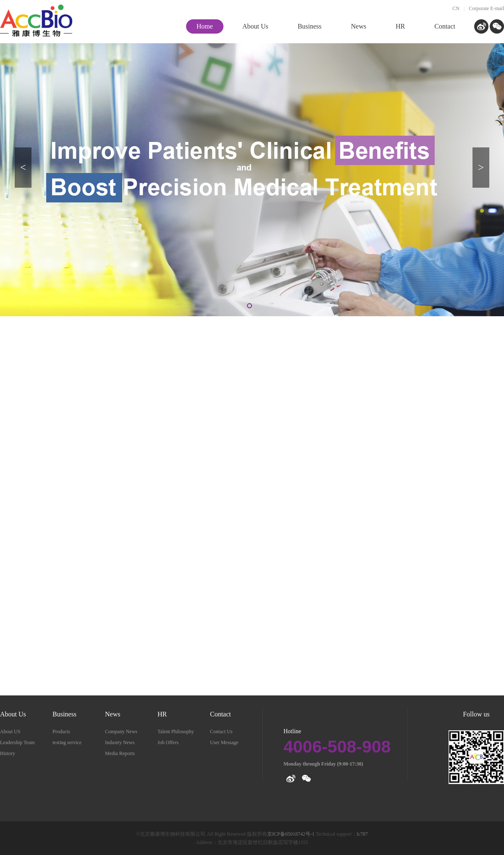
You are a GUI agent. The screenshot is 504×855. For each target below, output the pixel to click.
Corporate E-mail (486, 8)
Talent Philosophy (176, 732)
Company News (121, 732)
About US (10, 732)
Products (61, 732)
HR (162, 714)
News (113, 714)
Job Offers (168, 742)
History (8, 753)
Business (64, 714)
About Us (13, 714)
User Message (224, 742)
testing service (67, 742)
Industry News (120, 742)
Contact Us (221, 732)
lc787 (362, 834)
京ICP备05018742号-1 (291, 834)
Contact (220, 714)
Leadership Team (17, 742)
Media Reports (120, 753)
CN (456, 8)
